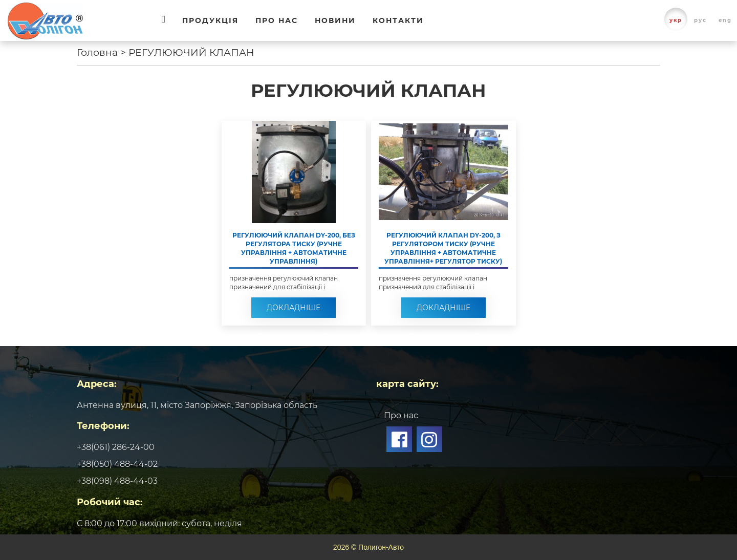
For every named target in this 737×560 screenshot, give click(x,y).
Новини (335, 20)
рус (700, 20)
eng (725, 20)
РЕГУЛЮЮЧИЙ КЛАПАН (191, 52)
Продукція (210, 20)
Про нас (277, 20)
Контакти (398, 20)
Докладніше (294, 308)
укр (676, 20)
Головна (97, 52)
